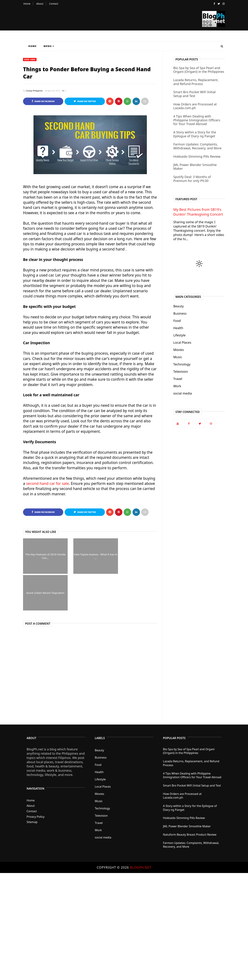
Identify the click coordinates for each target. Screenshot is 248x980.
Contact (54, 4)
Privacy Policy (36, 817)
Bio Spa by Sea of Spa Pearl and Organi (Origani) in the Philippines (199, 70)
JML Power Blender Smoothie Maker (195, 167)
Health (178, 328)
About (40, 4)
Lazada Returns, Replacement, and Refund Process (196, 82)
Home (27, 4)
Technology (182, 364)
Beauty (178, 306)
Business (180, 313)
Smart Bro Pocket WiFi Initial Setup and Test (194, 94)
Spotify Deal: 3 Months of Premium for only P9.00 (192, 179)
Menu (49, 46)
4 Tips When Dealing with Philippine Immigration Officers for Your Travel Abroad (197, 120)
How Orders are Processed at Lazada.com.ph (195, 106)
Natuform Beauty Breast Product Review (190, 835)
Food (177, 321)
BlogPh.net (141, 867)
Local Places (182, 342)
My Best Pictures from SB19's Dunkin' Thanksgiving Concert (198, 212)
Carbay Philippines (34, 91)
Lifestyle (179, 335)
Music (178, 357)
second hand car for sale (47, 483)
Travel (178, 379)
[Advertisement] (106, 926)
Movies (178, 350)
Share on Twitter (85, 101)
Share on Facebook (43, 101)
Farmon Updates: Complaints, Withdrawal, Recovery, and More (197, 146)
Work (177, 386)
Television (181, 371)
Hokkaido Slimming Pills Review (197, 156)
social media (183, 393)
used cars (30, 60)
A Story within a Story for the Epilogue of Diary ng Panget (195, 134)
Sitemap (32, 822)
